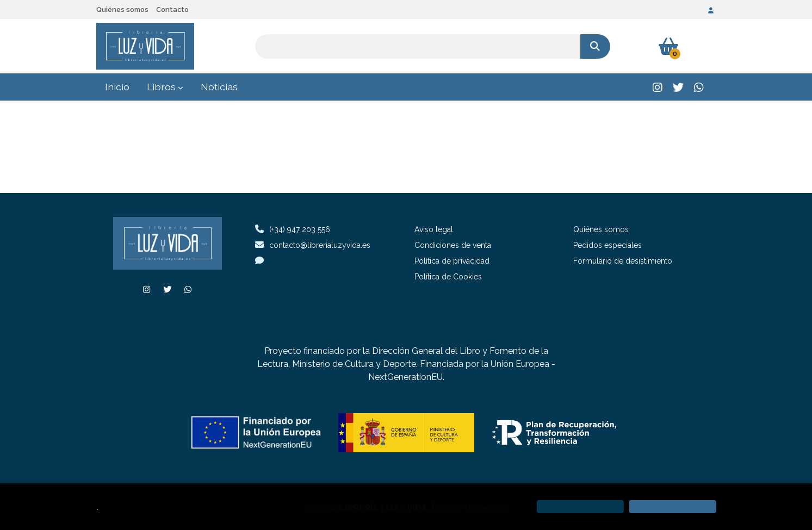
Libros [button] (165, 87)
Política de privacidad (452, 261)
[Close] (673, 507)
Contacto (172, 10)
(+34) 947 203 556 (300, 229)
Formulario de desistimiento (623, 261)
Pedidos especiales (608, 245)
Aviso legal (434, 229)
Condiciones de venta (453, 245)
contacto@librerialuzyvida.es (313, 245)
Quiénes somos (122, 10)
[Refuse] (580, 507)
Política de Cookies (448, 277)
